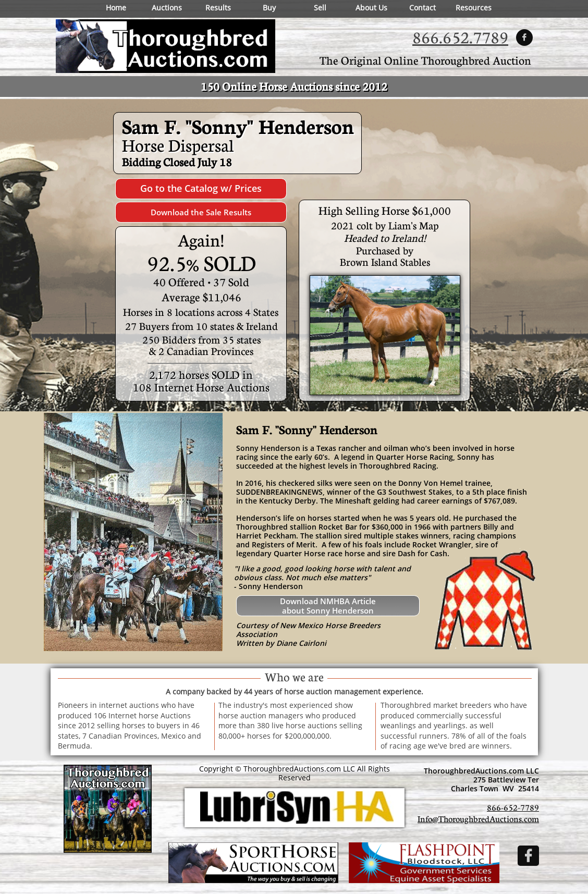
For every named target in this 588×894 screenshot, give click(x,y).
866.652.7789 (460, 37)
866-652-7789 (513, 807)
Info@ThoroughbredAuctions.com (478, 819)
